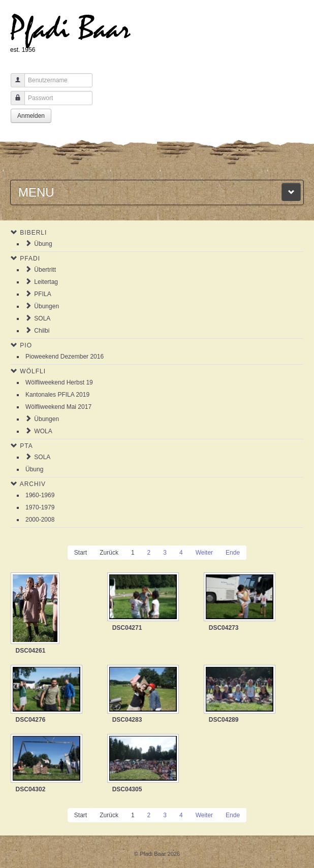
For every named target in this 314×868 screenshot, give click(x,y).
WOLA (43, 431)
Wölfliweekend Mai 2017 (58, 407)
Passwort (14, 103)
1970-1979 (40, 507)
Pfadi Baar (70, 29)
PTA (26, 446)
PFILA (42, 294)
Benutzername (14, 85)
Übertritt (45, 270)
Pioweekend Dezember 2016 (65, 357)
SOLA (42, 318)
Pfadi (30, 259)
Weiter (204, 553)
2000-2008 (40, 520)
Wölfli (33, 371)
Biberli (33, 233)
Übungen (46, 306)
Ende (233, 553)
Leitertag (46, 282)
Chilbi (42, 331)
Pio (26, 345)
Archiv (33, 484)
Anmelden (31, 116)
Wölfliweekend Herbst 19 (59, 382)
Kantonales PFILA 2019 (57, 395)
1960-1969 (40, 495)
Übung (43, 244)
